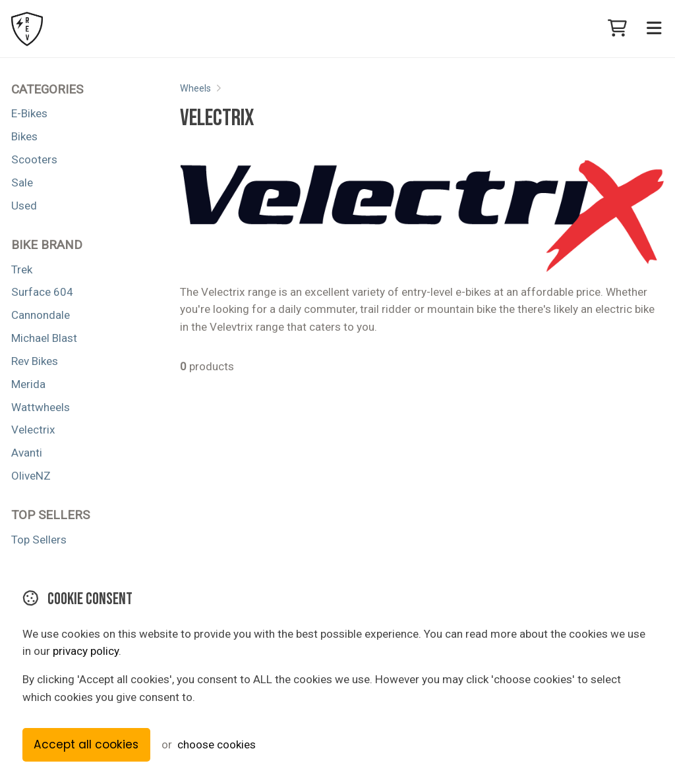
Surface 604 (42, 292)
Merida (28, 384)
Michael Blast (44, 338)
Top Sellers (39, 540)
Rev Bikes (35, 361)
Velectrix (33, 430)
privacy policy (86, 651)
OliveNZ (31, 476)
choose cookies (217, 744)
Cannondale (41, 315)
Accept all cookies (86, 744)
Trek (22, 269)
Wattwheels (41, 407)
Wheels (195, 88)
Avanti (27, 453)
